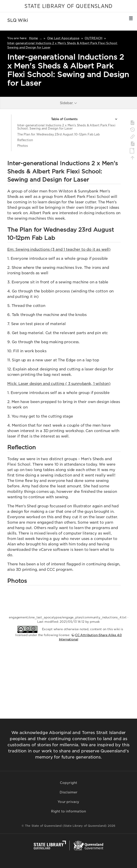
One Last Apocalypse (63, 38)
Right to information (69, 811)
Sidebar (69, 103)
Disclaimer (69, 792)
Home (33, 38)
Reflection (25, 140)
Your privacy (68, 802)
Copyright (69, 783)
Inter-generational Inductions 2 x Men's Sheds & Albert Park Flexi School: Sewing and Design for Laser (66, 127)
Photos (23, 146)
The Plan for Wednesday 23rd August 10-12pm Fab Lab (59, 134)
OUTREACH (93, 38)
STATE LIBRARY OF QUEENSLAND (68, 6)
